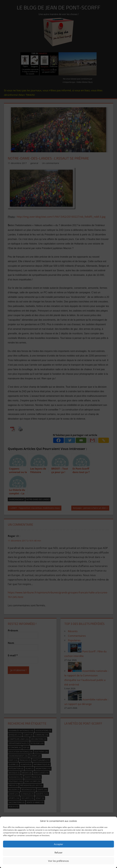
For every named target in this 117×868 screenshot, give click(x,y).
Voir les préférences (58, 861)
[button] (112, 821)
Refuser (58, 852)
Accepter (58, 844)
